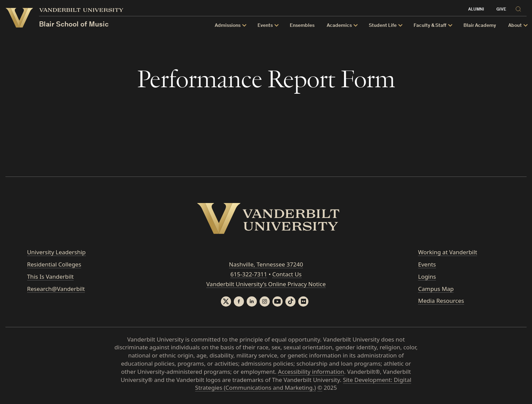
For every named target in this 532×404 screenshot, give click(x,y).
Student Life (383, 26)
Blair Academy (480, 26)
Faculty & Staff (430, 26)
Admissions (228, 26)
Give (501, 10)
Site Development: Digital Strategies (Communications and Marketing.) (303, 384)
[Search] (519, 9)
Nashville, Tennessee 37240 (266, 264)
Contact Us (287, 274)
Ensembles (302, 26)
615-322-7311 (249, 274)
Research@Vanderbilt (56, 289)
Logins (427, 277)
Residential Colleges (54, 264)
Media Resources (441, 301)
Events (265, 26)
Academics (339, 26)
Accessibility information (311, 372)
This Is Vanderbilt (51, 277)
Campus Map (436, 289)
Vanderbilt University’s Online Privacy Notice (266, 284)
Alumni (476, 10)
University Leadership (56, 252)
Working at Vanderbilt (448, 252)
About (515, 26)
